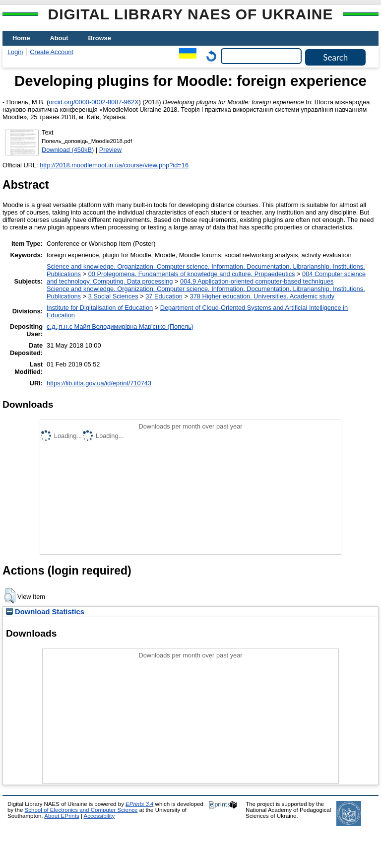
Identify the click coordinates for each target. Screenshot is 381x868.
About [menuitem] (59, 38)
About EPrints (62, 816)
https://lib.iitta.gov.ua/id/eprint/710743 (99, 383)
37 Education (164, 296)
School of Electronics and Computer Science (81, 810)
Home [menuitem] (21, 38)
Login (15, 52)
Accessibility (99, 816)
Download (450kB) (68, 150)
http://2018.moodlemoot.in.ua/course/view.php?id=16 (114, 165)
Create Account (52, 52)
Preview (111, 150)
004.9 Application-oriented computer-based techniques (257, 281)
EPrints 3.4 (139, 804)
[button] (10, 596)
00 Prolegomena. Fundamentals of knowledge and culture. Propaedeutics (192, 274)
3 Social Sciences (113, 296)
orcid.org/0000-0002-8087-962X (94, 102)
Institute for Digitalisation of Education (100, 308)
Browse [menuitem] (100, 38)
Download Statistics (45, 612)
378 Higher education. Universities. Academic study (262, 296)
